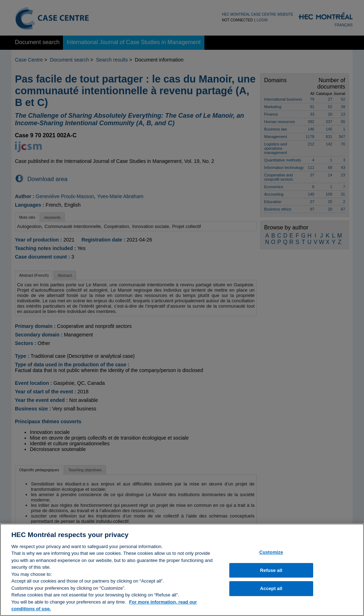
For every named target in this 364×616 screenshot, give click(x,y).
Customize (271, 555)
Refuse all (271, 573)
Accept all (271, 591)
